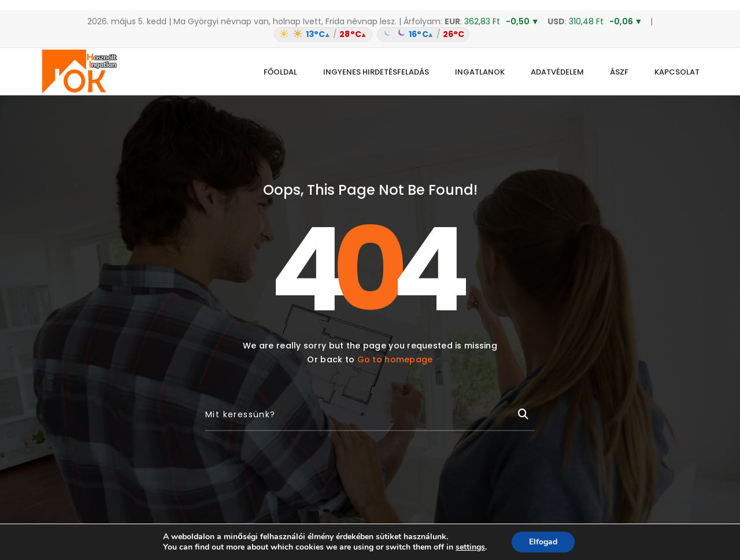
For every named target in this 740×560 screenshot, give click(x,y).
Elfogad (543, 542)
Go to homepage (395, 359)
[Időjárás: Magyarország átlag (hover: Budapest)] (370, 34)
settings (470, 547)
